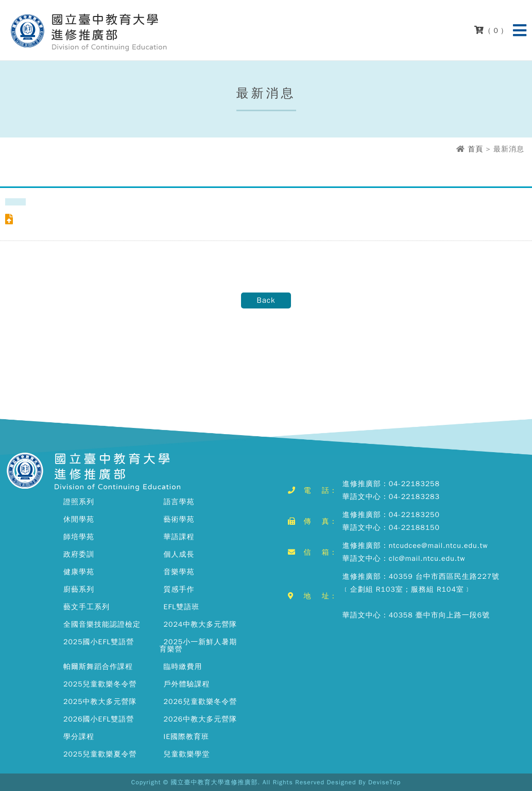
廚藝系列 (79, 589)
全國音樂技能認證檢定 (102, 624)
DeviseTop (384, 782)
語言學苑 (179, 502)
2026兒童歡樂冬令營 (201, 702)
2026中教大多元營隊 (201, 719)
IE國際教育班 (186, 737)
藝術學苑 (179, 519)
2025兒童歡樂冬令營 (100, 684)
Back (266, 300)
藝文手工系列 (87, 607)
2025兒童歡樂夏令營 (100, 754)
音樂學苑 (179, 572)
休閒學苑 (79, 519)
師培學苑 (79, 537)
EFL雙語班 (182, 607)
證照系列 (79, 502)
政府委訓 (79, 554)
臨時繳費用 (183, 667)
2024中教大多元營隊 (201, 624)
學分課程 (79, 737)
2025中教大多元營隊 (100, 702)
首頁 (475, 149)
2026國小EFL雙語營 (99, 719)
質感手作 (179, 589)
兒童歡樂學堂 (187, 754)
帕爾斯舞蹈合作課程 (98, 667)
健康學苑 (79, 572)
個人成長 (179, 554)
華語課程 (179, 537)
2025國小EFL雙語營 (99, 642)
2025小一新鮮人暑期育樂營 (199, 646)
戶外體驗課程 (187, 684)
